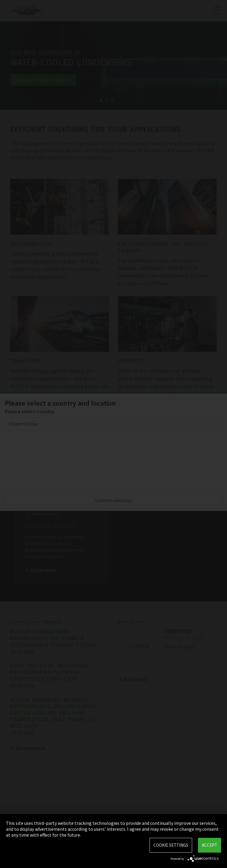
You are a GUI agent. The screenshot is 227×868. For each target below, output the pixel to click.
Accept (210, 845)
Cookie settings (171, 845)
